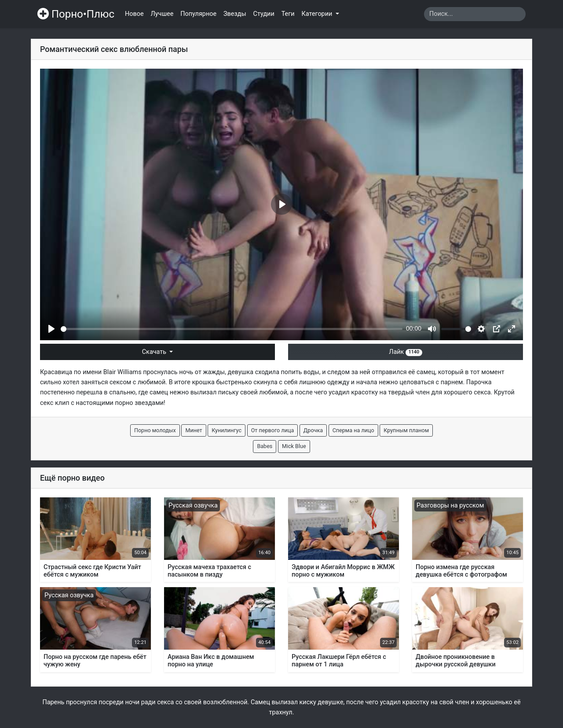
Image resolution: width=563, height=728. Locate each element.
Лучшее (162, 14)
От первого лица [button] (273, 430)
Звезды (235, 14)
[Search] (475, 14)
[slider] (232, 329)
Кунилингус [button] (227, 430)
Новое (134, 14)
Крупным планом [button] (406, 430)
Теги (288, 14)
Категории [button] (318, 14)
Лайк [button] (405, 352)
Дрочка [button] (313, 430)
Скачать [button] (155, 352)
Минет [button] (194, 430)
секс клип (55, 403)
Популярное (198, 14)
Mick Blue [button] (294, 446)
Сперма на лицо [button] (353, 430)
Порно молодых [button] (155, 430)
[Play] (51, 329)
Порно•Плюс (76, 14)
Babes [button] (265, 446)
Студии (264, 14)
